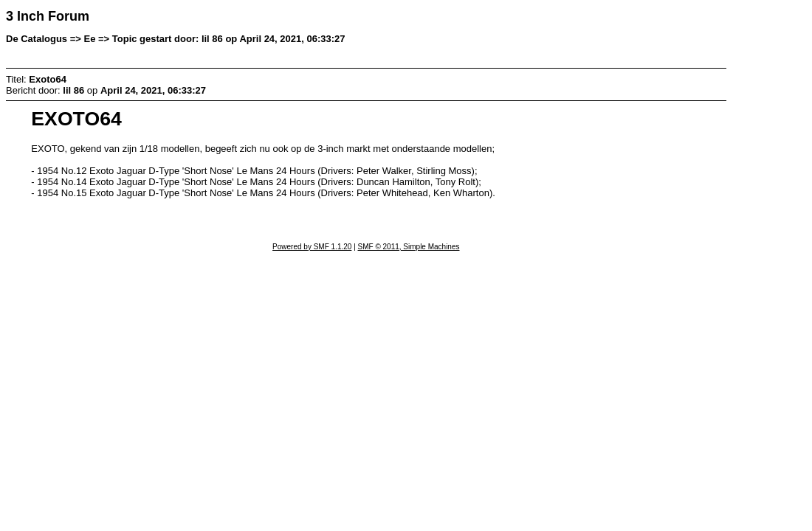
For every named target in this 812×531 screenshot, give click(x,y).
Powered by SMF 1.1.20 (312, 247)
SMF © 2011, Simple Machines (409, 247)
